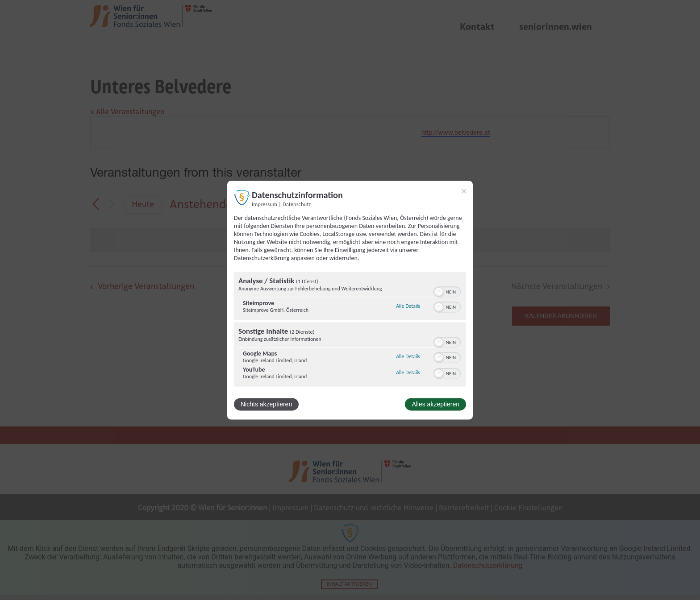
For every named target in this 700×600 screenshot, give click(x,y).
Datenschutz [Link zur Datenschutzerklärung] (297, 204)
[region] (350, 330)
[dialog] (350, 300)
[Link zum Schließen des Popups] (464, 191)
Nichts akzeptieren (266, 404)
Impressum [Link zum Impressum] (265, 204)
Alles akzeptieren (435, 404)
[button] (439, 292)
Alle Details (408, 306)
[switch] (447, 291)
